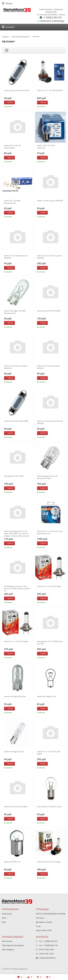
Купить (9, 102)
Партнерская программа (13, 945)
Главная (5, 36)
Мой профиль (8, 949)
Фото (4, 918)
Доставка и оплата (44, 922)
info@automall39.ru (48, 958)
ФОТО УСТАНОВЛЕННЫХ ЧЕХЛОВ (51, 914)
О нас (38, 926)
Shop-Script (7, 914)
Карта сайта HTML (44, 930)
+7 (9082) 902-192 (50, 945)
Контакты (40, 918)
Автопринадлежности (21, 36)
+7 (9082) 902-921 (52, 17)
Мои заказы (7, 941)
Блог (4, 922)
